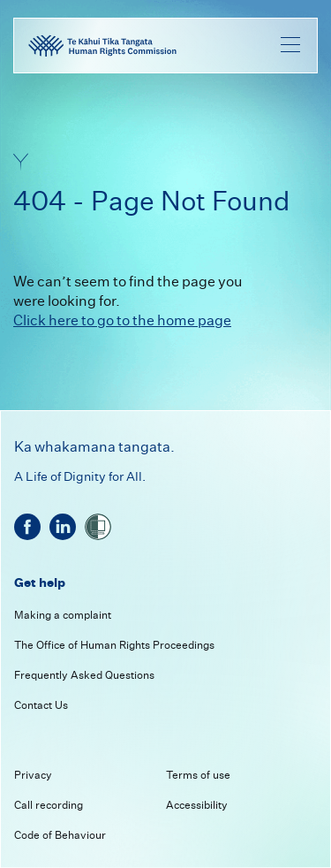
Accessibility (197, 805)
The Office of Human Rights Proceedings (114, 645)
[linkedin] (63, 527)
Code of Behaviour (60, 835)
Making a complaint (63, 615)
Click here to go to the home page (122, 320)
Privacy (33, 775)
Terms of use (198, 775)
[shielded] (98, 527)
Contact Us (41, 705)
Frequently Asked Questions (84, 675)
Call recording (49, 805)
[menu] (290, 44)
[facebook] (27, 527)
